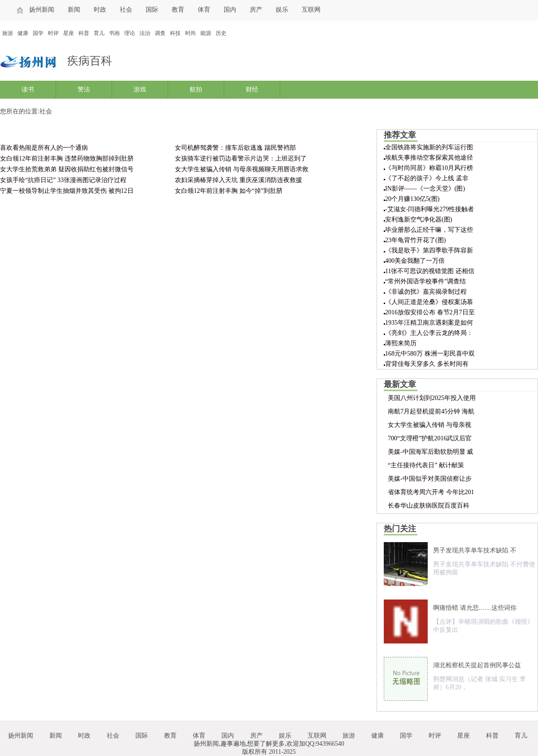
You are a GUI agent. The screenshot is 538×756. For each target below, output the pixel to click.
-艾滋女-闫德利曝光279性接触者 (430, 209)
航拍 (196, 89)
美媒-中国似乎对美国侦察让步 (430, 479)
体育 (204, 10)
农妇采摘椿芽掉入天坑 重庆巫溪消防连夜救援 (239, 180)
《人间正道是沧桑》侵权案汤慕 (429, 302)
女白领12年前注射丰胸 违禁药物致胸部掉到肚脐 (67, 159)
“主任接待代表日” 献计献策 (426, 465)
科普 (84, 33)
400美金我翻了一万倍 (415, 261)
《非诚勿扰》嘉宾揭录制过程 (426, 292)
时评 (53, 33)
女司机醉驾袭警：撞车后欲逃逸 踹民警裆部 (235, 148)
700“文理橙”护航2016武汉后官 (430, 438)
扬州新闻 (42, 10)
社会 (126, 10)
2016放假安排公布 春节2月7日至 (430, 312)
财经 (252, 89)
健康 (23, 33)
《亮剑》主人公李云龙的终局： (429, 333)
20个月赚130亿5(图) (412, 199)
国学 (38, 33)
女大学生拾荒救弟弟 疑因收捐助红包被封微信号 (67, 169)
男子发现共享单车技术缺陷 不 (475, 550)
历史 (221, 33)
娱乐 (282, 10)
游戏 (140, 89)
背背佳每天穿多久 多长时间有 (427, 364)
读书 (28, 89)
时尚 (191, 33)
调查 (160, 33)
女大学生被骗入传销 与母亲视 (430, 425)
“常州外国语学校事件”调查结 (425, 281)
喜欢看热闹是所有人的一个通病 (44, 148)
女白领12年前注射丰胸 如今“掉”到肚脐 (229, 191)
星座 (69, 33)
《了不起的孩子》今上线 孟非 (427, 178)
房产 (256, 10)
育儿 (99, 33)
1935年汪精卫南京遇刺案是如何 (429, 323)
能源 (206, 33)
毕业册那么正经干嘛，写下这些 (429, 230)
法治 (145, 33)
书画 (114, 33)
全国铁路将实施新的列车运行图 (429, 147)
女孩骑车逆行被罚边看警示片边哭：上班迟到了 (241, 159)
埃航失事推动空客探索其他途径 (429, 158)
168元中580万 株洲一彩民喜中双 (430, 354)
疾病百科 (90, 61)
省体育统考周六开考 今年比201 (431, 492)
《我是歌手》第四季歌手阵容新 (429, 250)
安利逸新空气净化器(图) (419, 219)
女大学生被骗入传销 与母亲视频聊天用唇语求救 (242, 169)
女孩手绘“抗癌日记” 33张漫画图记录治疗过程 (63, 180)
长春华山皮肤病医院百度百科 (429, 506)
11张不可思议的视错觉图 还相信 (430, 271)
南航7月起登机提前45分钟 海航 (431, 411)
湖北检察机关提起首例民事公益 (477, 665)
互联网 (311, 10)
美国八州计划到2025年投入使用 (432, 398)
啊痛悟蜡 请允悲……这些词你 (475, 608)
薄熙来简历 (401, 343)
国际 (152, 10)
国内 (230, 10)
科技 (175, 33)
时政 (100, 10)
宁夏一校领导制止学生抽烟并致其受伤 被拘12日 (67, 191)
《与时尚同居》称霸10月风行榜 (429, 168)
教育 (178, 10)
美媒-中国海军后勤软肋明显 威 (430, 452)
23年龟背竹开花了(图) (415, 240)
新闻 (74, 10)
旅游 (8, 33)
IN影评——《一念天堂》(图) (425, 189)
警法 (84, 89)
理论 (130, 33)
